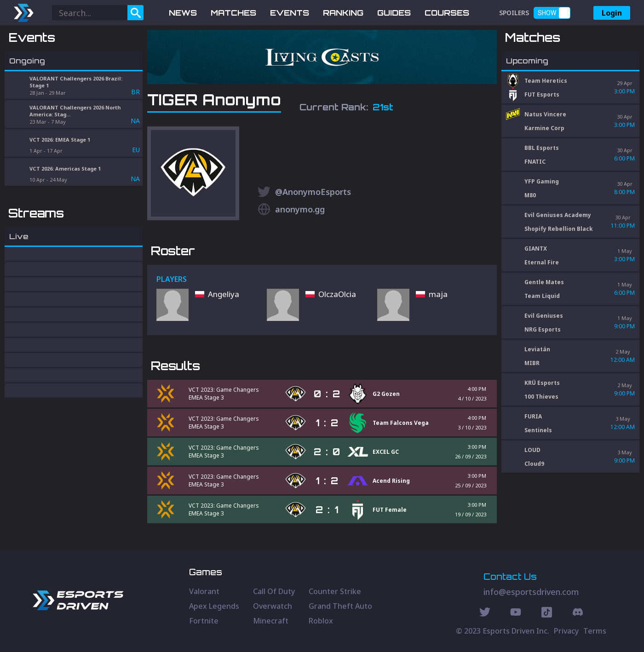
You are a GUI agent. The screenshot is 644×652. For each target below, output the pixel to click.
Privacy (566, 631)
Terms (595, 631)
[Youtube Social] (516, 613)
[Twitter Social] (485, 613)
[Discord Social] (547, 613)
